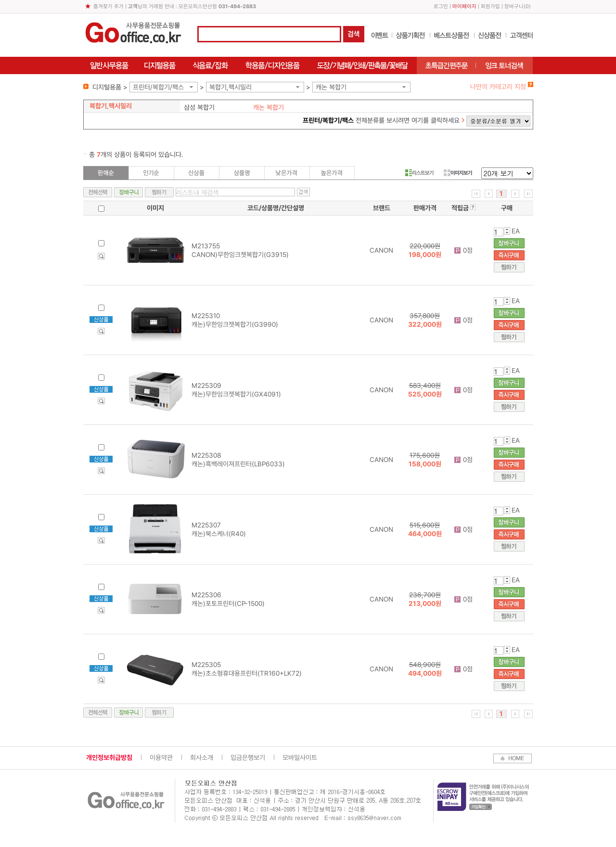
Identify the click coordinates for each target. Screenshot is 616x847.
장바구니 (514, 6)
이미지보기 (458, 173)
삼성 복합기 (199, 107)
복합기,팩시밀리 (231, 87)
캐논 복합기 (331, 87)
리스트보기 (419, 173)
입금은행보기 (248, 757)
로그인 (441, 6)
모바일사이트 (300, 757)
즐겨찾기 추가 (109, 6)
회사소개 (202, 757)
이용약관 (161, 757)
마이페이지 (464, 6)
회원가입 (490, 6)
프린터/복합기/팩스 (158, 87)
